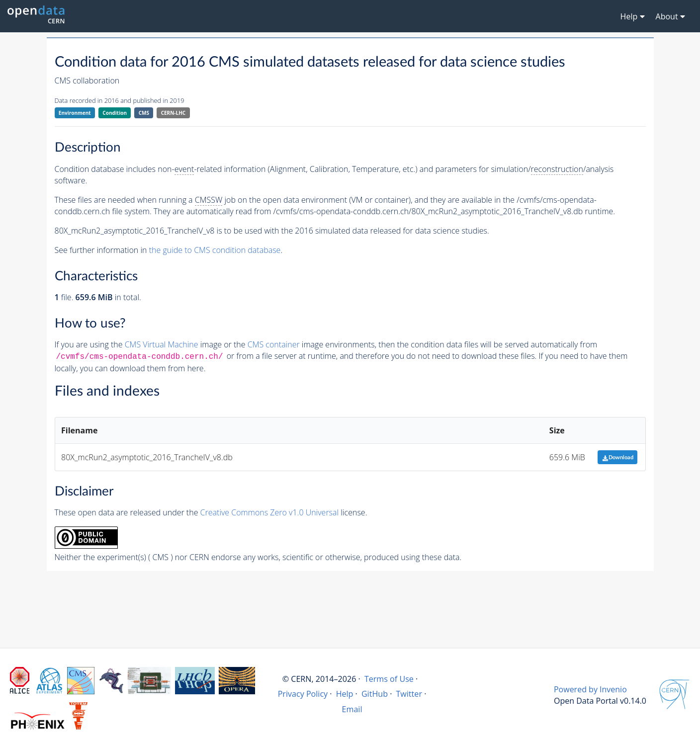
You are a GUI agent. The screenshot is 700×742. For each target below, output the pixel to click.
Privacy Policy (303, 694)
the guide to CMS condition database (215, 250)
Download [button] (618, 457)
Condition (115, 113)
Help (345, 694)
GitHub (375, 694)
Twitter (409, 694)
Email (352, 709)
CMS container (274, 344)
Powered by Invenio (590, 689)
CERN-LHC (174, 113)
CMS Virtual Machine (162, 344)
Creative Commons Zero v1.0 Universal (270, 512)
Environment (75, 113)
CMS (144, 113)
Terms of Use (389, 679)
